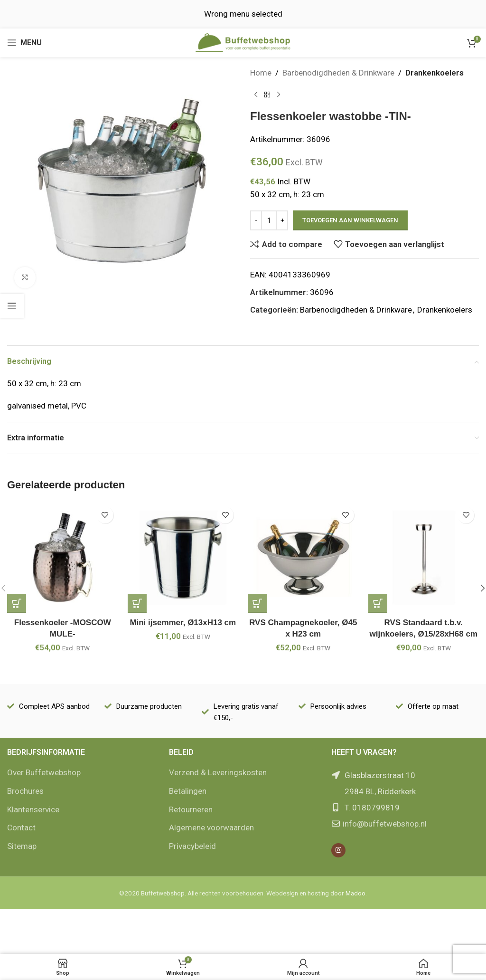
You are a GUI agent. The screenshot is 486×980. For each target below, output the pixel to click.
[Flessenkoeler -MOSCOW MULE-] (63, 558)
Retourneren (191, 809)
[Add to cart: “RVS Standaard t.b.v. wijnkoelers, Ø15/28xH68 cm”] (378, 603)
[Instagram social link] (338, 850)
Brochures (25, 791)
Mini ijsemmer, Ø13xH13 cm (183, 623)
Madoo (355, 893)
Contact (21, 828)
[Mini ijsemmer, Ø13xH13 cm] (183, 558)
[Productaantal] (269, 220)
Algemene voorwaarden (211, 828)
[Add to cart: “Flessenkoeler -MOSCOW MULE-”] (17, 603)
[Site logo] (243, 42)
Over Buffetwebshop (44, 772)
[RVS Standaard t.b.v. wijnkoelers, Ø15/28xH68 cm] (424, 558)
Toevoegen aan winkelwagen (350, 220)
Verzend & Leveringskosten (218, 772)
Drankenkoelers (435, 73)
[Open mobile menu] (24, 43)
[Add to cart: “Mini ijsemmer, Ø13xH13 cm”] (137, 603)
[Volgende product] (279, 95)
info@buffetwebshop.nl (385, 824)
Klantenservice (33, 809)
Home (261, 73)
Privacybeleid (192, 846)
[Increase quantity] (282, 220)
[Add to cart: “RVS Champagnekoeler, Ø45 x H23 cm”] (257, 603)
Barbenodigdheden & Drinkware (338, 73)
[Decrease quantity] (256, 220)
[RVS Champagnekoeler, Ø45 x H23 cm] (303, 558)
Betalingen (188, 791)
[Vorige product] (256, 95)
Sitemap (22, 846)
